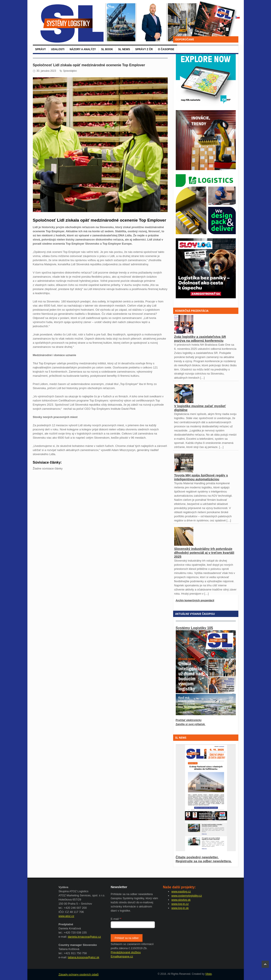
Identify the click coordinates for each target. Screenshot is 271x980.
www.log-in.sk (180, 908)
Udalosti (58, 49)
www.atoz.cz (66, 916)
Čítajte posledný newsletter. (197, 857)
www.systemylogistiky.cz (187, 896)
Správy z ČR (144, 49)
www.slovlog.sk (181, 900)
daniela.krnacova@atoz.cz (84, 937)
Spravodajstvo (70, 71)
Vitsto (209, 974)
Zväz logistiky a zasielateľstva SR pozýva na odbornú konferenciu (200, 339)
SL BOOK (107, 49)
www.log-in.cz (180, 904)
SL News (124, 49)
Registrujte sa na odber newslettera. (204, 861)
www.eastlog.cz (181, 891)
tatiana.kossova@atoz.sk (84, 957)
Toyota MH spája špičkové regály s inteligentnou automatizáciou (201, 477)
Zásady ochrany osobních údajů (79, 974)
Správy (41, 49)
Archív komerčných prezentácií (195, 600)
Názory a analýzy (83, 49)
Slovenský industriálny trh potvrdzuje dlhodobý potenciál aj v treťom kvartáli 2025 (204, 553)
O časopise (166, 49)
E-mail (116, 919)
